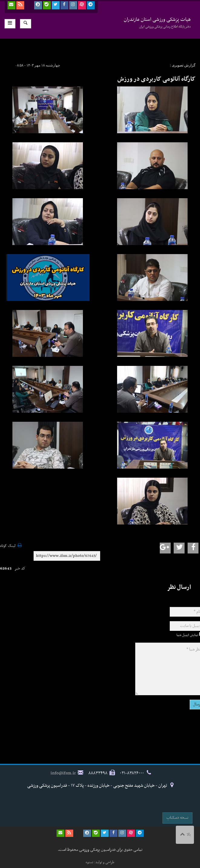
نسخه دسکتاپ (177, 818)
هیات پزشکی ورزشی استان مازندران (157, 23)
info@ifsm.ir (63, 773)
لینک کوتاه (8, 546)
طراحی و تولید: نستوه (100, 862)
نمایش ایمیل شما (187, 635)
